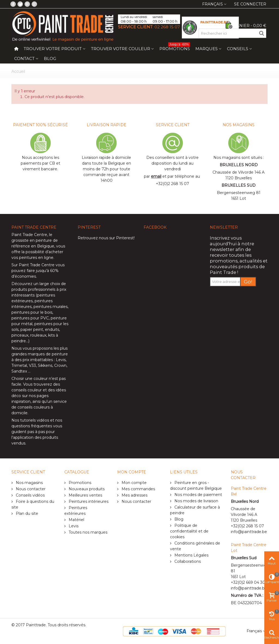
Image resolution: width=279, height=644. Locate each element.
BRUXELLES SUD (239, 185)
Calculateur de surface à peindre (195, 510)
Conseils (238, 49)
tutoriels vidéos (35, 420)
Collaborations (187, 561)
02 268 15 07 (167, 27)
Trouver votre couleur (121, 49)
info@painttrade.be (249, 532)
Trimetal (19, 365)
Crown (60, 365)
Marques (207, 49)
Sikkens (45, 365)
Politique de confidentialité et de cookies (189, 531)
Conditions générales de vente (195, 546)
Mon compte (134, 483)
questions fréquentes (32, 426)
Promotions (175, 48)
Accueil (18, 71)
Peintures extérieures (76, 511)
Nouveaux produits (86, 489)
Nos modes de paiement (198, 495)
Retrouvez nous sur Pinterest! (106, 238)
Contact (24, 58)
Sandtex (19, 371)
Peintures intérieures (88, 501)
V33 (32, 365)
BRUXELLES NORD (239, 165)
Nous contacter (30, 489)
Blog (50, 58)
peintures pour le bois (32, 312)
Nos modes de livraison (196, 501)
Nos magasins (29, 483)
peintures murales (51, 307)
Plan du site (26, 513)
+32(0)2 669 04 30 (248, 582)
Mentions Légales (191, 555)
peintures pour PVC (30, 318)
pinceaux (20, 335)
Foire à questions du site (33, 504)
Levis (61, 360)
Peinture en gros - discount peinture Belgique (196, 486)
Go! (248, 282)
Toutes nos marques (87, 532)
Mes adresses (134, 495)
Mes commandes (138, 489)
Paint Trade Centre (29, 235)
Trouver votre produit (53, 49)
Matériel (76, 520)
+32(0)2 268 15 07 (172, 184)
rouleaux (38, 335)
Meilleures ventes (85, 495)
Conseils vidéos (30, 495)
